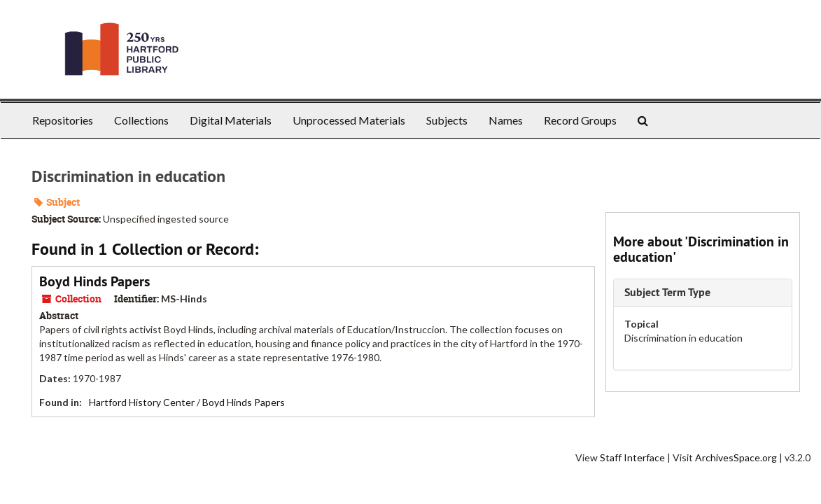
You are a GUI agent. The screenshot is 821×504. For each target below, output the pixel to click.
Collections (141, 120)
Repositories (63, 120)
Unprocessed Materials (349, 120)
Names (506, 120)
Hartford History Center (142, 402)
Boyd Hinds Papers (94, 281)
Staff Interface (632, 457)
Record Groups (580, 120)
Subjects (447, 120)
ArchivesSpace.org (736, 457)
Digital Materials (231, 120)
